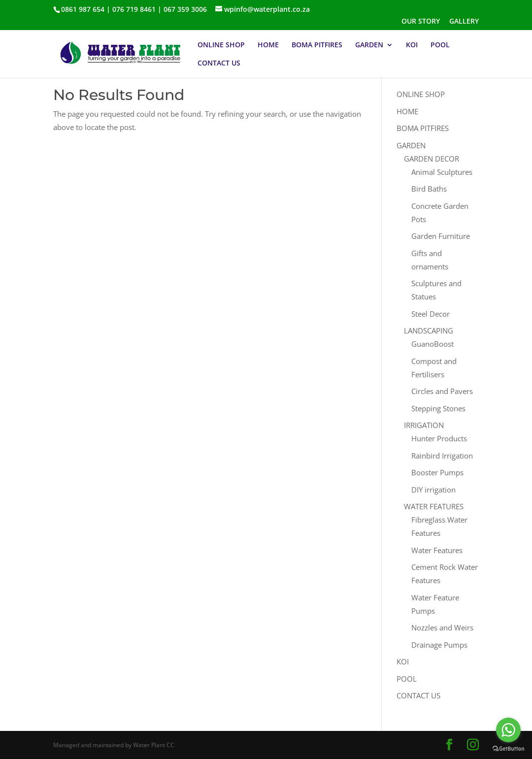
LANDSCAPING (429, 330)
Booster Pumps (437, 472)
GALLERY (464, 22)
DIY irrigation (433, 490)
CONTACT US (219, 64)
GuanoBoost (432, 344)
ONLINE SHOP (221, 45)
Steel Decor (431, 314)
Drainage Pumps (439, 645)
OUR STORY (421, 22)
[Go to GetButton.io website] (508, 749)
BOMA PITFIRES (317, 45)
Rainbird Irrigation (442, 456)
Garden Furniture (441, 236)
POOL (440, 45)
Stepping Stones (438, 408)
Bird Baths (429, 189)
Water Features (437, 550)
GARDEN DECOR (432, 159)
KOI (412, 45)
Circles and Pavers (442, 391)
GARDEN (369, 45)
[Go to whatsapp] (508, 730)
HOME (268, 45)
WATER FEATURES (434, 506)
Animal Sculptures (442, 172)
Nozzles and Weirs (442, 627)
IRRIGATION (424, 425)
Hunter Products (439, 438)
